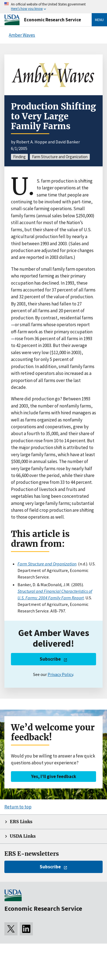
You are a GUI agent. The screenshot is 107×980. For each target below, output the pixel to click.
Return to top (18, 807)
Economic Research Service (53, 20)
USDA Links (23, 836)
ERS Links (21, 822)
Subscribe (50, 659)
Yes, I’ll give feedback (54, 776)
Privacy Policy (60, 674)
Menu (99, 20)
